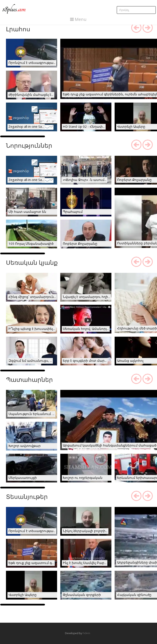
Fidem (86, 633)
